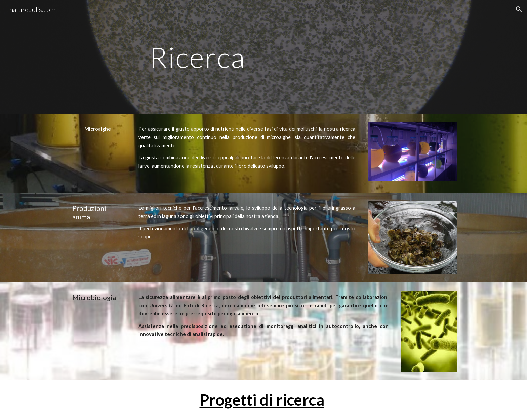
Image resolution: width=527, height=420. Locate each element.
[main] (197, 57)
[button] (519, 9)
